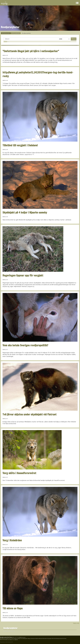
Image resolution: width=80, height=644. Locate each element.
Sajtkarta (16, 640)
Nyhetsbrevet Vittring (9, 631)
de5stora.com (6, 33)
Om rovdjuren (16, 33)
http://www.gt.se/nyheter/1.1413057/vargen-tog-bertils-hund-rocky (38, 74)
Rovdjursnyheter (10, 628)
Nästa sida (76, 623)
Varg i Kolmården (12, 540)
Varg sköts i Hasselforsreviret (19, 473)
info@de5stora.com (22, 637)
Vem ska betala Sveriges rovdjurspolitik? (25, 345)
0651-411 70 (15, 637)
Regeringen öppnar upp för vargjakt (23, 275)
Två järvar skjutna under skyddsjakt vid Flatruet (29, 414)
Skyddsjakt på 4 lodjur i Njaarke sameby (25, 212)
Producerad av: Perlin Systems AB (6, 642)
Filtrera (74, 39)
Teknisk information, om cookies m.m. (7, 640)
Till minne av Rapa (13, 608)
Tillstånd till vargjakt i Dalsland (20, 145)
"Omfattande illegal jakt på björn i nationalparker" (31, 51)
